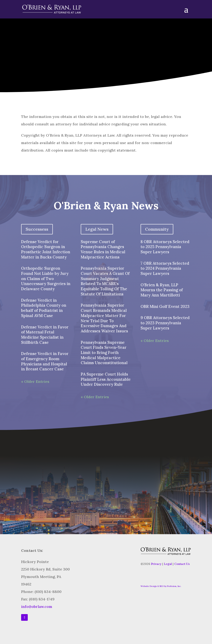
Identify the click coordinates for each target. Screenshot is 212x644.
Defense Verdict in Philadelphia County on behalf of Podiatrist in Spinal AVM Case (44, 308)
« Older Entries (35, 381)
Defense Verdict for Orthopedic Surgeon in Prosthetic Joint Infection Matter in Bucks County (46, 249)
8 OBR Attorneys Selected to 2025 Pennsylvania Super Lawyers (165, 247)
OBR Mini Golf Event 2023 (165, 306)
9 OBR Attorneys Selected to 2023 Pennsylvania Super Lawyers (165, 323)
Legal (168, 564)
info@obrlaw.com (37, 607)
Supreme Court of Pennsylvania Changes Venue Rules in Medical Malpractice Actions (103, 249)
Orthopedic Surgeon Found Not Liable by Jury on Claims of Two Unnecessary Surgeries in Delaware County (46, 279)
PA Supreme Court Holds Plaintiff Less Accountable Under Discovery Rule (106, 379)
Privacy (156, 564)
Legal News (97, 229)
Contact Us (182, 564)
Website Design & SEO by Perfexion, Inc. (161, 586)
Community (157, 229)
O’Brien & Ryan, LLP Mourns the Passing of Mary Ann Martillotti (162, 290)
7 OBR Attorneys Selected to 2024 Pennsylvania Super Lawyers (165, 268)
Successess (37, 229)
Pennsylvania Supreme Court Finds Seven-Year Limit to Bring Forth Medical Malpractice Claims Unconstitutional (104, 353)
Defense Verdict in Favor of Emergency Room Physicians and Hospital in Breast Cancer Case (45, 361)
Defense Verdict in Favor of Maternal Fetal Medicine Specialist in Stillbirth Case (45, 335)
